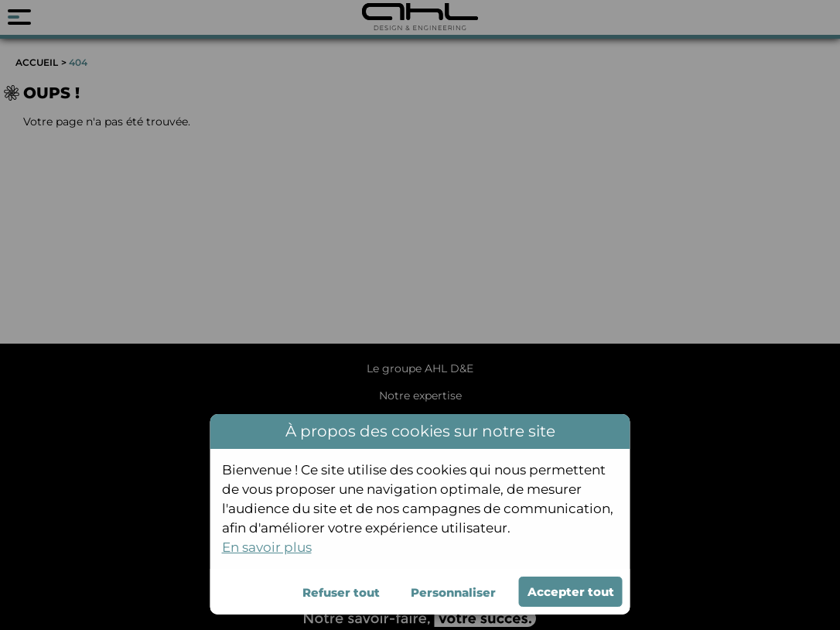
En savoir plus (267, 547)
